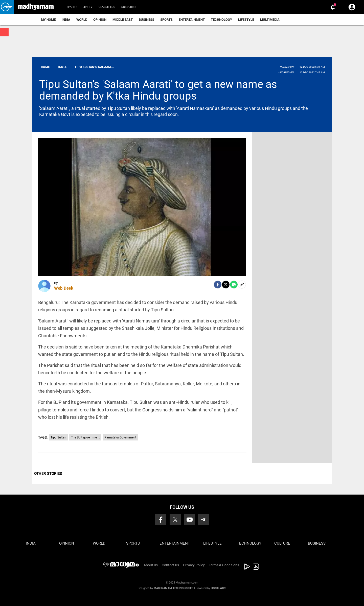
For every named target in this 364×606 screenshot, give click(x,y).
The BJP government (85, 437)
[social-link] (242, 285)
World (82, 20)
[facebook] (218, 285)
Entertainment (192, 20)
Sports (166, 20)
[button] (7, 7)
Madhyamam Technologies (174, 588)
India (66, 20)
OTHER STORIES (48, 474)
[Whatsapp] (234, 285)
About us (151, 565)
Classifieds (107, 7)
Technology (221, 20)
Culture (282, 543)
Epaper (72, 7)
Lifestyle (246, 20)
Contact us (170, 565)
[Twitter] (226, 285)
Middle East (123, 20)
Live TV (88, 7)
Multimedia (270, 20)
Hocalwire (219, 588)
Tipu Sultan (58, 437)
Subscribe (129, 7)
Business (146, 20)
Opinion (100, 20)
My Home (48, 20)
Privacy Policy (194, 565)
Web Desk (64, 288)
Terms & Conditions (224, 565)
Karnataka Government (120, 437)
